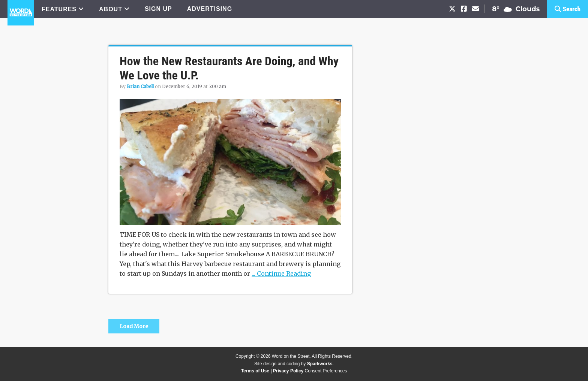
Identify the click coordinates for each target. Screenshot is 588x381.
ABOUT (111, 9)
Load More (134, 326)
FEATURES (59, 9)
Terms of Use (255, 371)
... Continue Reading (281, 273)
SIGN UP (158, 9)
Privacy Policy (288, 371)
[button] (568, 9)
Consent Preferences (326, 371)
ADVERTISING (210, 9)
